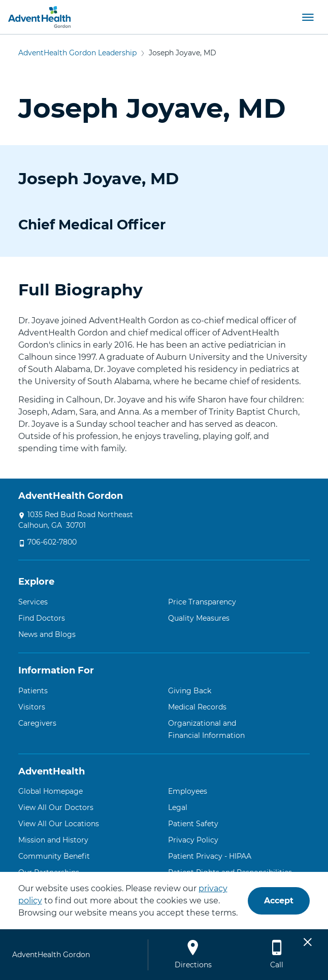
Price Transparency (202, 602)
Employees (188, 791)
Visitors (32, 707)
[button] (308, 17)
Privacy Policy (193, 840)
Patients (33, 691)
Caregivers (37, 723)
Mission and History (53, 840)
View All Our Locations (59, 824)
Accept (279, 901)
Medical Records (197, 707)
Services (33, 602)
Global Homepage (51, 791)
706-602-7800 (52, 542)
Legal (178, 807)
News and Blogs (47, 634)
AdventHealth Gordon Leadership (77, 53)
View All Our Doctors (56, 807)
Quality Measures (199, 618)
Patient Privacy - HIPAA (210, 856)
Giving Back (190, 691)
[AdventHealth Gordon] (39, 17)
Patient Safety (193, 824)
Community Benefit (54, 856)
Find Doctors (42, 618)
